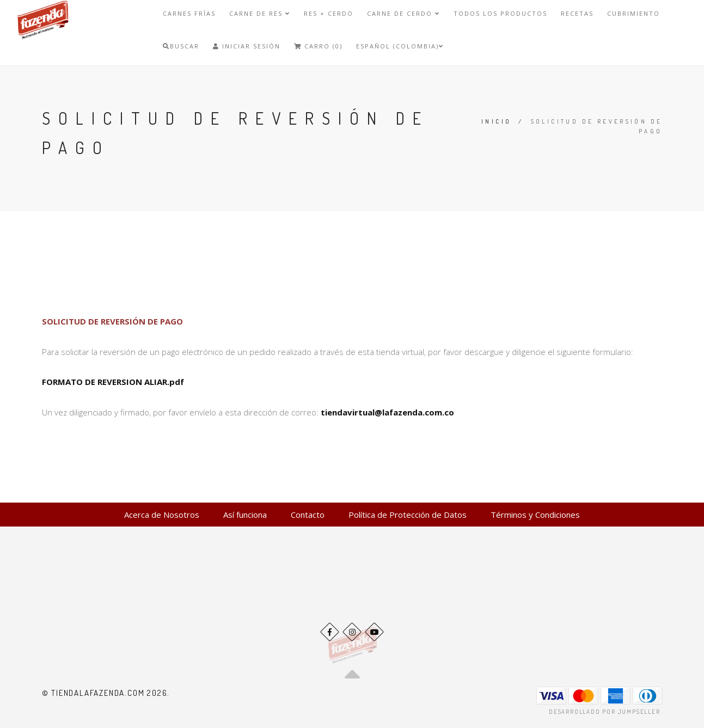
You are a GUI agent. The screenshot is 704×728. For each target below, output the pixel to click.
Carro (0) (318, 46)
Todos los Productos (500, 13)
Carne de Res (260, 13)
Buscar (181, 46)
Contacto (308, 515)
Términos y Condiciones (535, 515)
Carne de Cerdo (403, 13)
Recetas (577, 13)
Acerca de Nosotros (162, 515)
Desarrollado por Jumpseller (605, 712)
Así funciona (245, 515)
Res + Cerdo (329, 13)
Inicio (496, 121)
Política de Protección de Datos (408, 515)
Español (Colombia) (400, 46)
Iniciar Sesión (247, 46)
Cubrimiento (633, 13)
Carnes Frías (189, 13)
